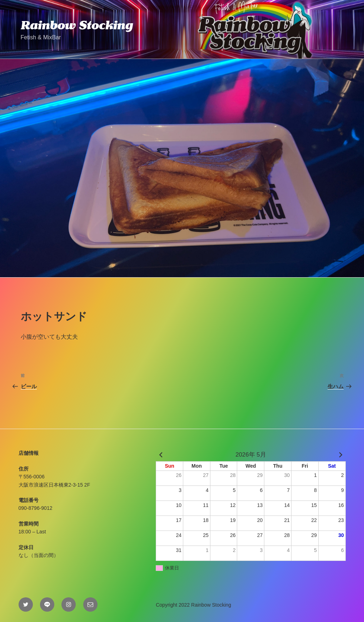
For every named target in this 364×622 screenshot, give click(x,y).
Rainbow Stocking (77, 25)
